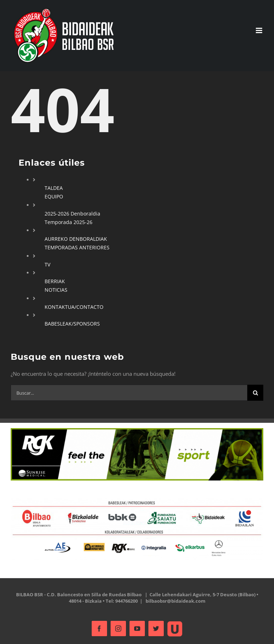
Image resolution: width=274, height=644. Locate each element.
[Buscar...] (129, 393)
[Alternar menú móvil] (260, 30)
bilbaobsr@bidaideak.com (176, 601)
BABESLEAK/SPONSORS (72, 324)
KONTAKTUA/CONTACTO (74, 307)
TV (47, 264)
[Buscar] (255, 393)
